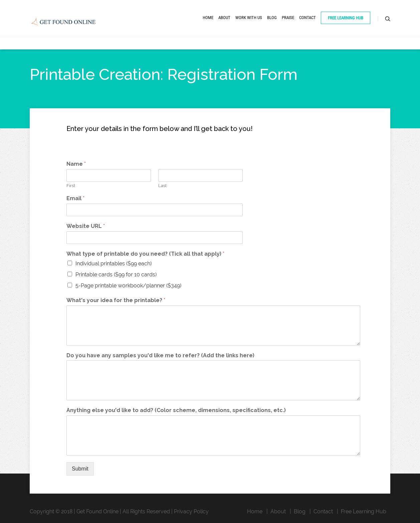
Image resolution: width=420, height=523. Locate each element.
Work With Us (249, 18)
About (224, 18)
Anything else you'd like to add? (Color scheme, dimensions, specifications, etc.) (176, 410)
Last (162, 186)
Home (208, 18)
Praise (288, 18)
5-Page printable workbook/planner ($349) (128, 286)
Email (75, 198)
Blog (272, 18)
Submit (80, 469)
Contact (307, 18)
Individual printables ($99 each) (114, 264)
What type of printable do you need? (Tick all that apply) (145, 254)
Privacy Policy (191, 511)
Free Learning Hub (346, 18)
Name (76, 164)
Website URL (86, 226)
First (71, 186)
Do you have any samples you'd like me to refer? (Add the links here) (160, 355)
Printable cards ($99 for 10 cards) (116, 275)
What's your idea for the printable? (116, 300)
